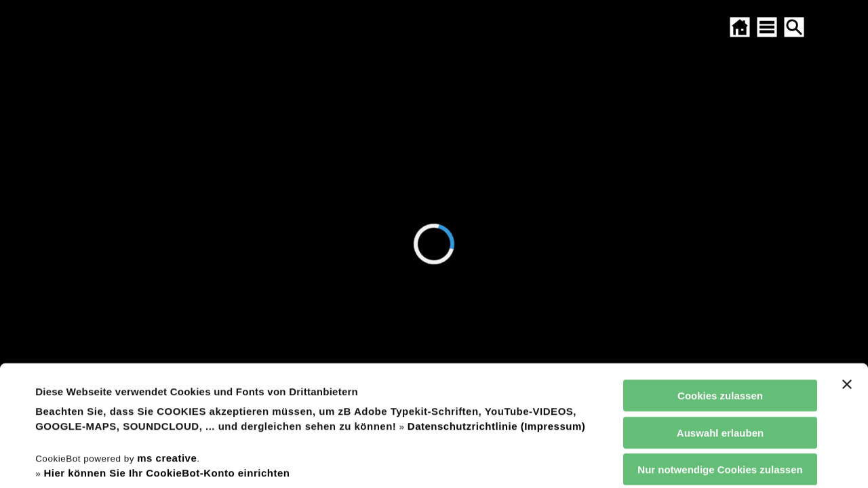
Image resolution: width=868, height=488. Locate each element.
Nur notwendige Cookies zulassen (720, 357)
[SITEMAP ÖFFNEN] (767, 27)
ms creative (167, 345)
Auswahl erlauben (720, 320)
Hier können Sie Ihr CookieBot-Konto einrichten (166, 360)
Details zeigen (579, 461)
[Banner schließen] (847, 272)
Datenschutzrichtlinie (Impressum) (496, 313)
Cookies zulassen (720, 283)
